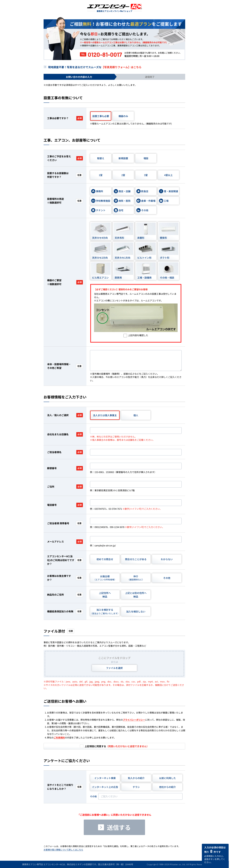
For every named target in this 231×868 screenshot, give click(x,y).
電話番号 (65, 505)
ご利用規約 (59, 737)
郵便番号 (65, 468)
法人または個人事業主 (105, 415)
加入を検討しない (136, 611)
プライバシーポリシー (134, 720)
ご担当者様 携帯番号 (65, 523)
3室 (146, 175)
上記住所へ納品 (105, 595)
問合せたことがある (136, 559)
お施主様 (105, 578)
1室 (101, 175)
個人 (136, 415)
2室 (123, 175)
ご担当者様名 (65, 452)
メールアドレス (65, 542)
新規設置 (123, 158)
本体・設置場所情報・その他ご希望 (65, 366)
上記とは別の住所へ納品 (136, 595)
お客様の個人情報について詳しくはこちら (63, 850)
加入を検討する (105, 611)
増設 (146, 158)
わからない (167, 559)
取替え (101, 158)
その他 (167, 578)
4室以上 (168, 175)
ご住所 (65, 487)
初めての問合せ (105, 559)
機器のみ (123, 116)
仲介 (136, 578)
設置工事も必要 (101, 116)
